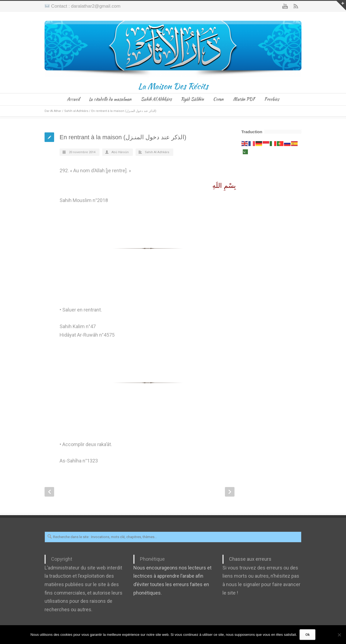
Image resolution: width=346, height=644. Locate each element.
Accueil (73, 99)
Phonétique (152, 559)
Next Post (230, 492)
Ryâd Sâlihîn (192, 99)
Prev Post (49, 492)
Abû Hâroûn (120, 152)
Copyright (62, 559)
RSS (296, 6)
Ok (307, 635)
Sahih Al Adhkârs (156, 99)
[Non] (339, 635)
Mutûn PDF (244, 99)
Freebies (272, 99)
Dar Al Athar (53, 111)
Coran (218, 99)
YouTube (285, 6)
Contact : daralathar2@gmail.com (86, 6)
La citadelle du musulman (110, 99)
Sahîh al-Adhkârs (76, 111)
